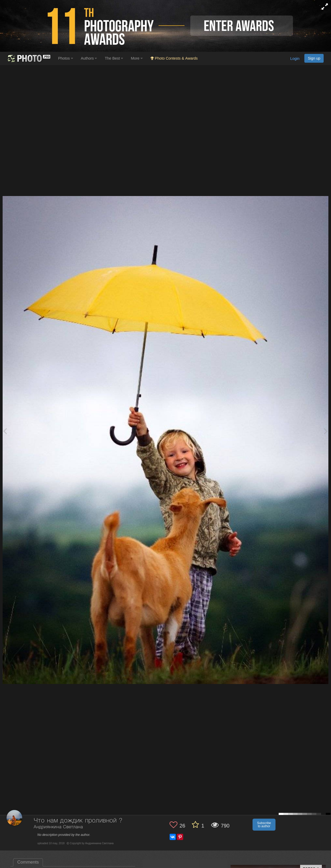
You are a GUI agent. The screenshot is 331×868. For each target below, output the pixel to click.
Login (295, 59)
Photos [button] (66, 58)
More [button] (137, 58)
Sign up (314, 58)
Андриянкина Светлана (58, 827)
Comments (28, 862)
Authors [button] (89, 58)
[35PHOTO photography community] (28, 58)
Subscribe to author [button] (264, 825)
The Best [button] (114, 58)
